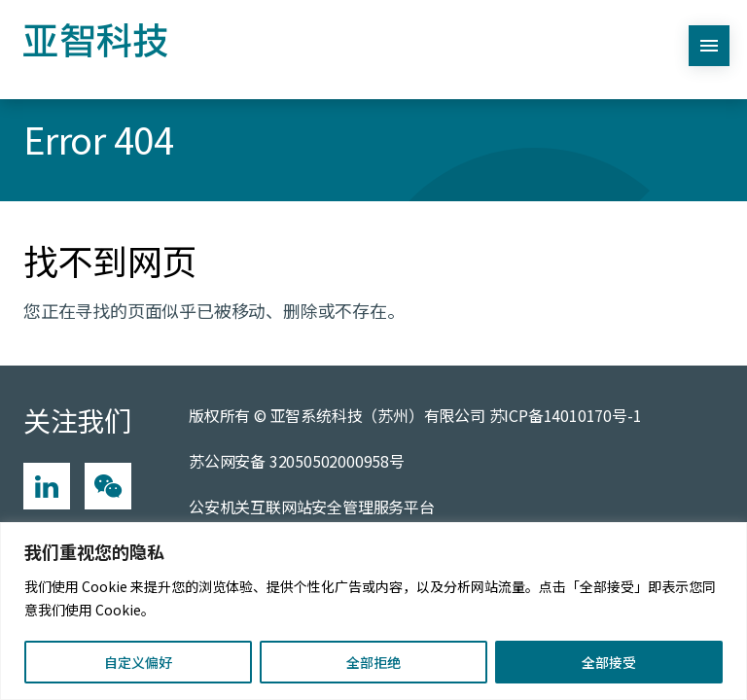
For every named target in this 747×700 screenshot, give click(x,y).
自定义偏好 (138, 662)
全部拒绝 (373, 662)
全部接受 (609, 662)
